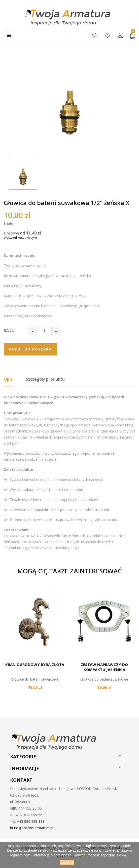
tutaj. (126, 856)
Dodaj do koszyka (30, 349)
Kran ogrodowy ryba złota (35, 664)
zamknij (67, 862)
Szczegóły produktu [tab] (45, 379)
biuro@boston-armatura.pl (32, 828)
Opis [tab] (8, 379)
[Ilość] (44, 331)
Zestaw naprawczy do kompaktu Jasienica (104, 667)
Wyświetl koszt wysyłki (20, 238)
